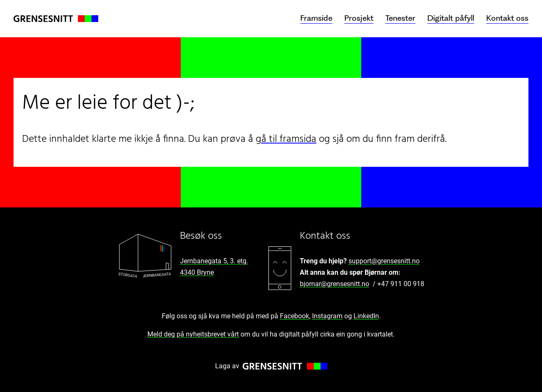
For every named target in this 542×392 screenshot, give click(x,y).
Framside (316, 18)
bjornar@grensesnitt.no (335, 284)
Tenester (400, 18)
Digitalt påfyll (451, 18)
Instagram (327, 316)
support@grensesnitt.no (384, 261)
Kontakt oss (507, 18)
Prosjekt (359, 18)
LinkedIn (366, 316)
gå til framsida (286, 139)
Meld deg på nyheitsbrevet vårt (193, 334)
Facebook (295, 316)
